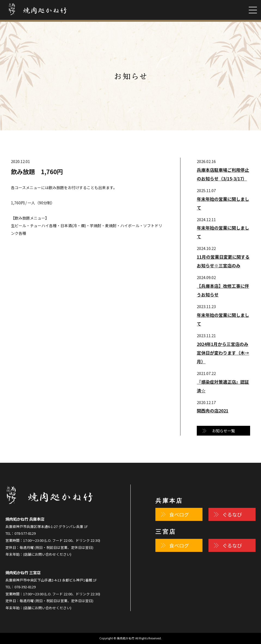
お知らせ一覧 (223, 431)
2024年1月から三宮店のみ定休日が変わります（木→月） (223, 353)
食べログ (179, 514)
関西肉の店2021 (213, 411)
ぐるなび (232, 514)
